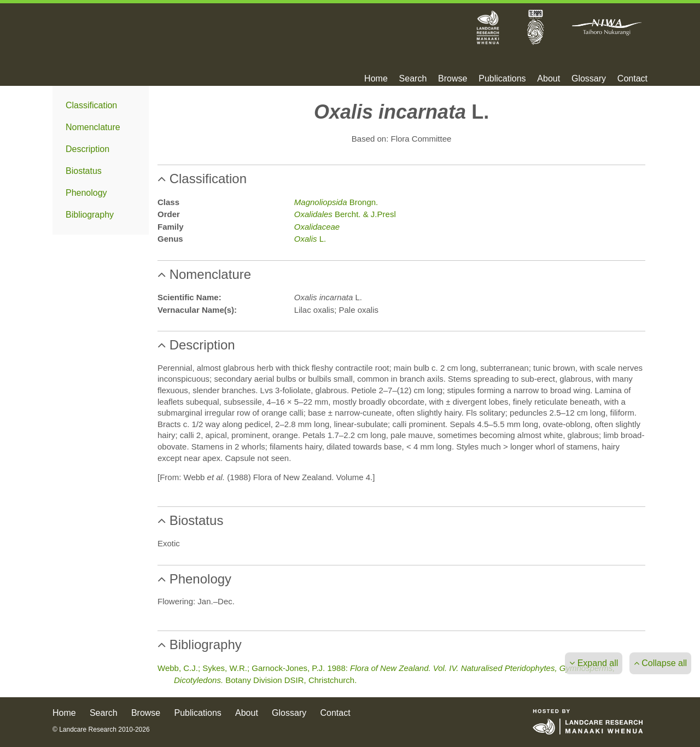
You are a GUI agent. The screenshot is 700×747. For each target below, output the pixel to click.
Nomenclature (93, 127)
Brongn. (336, 202)
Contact (632, 79)
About (549, 79)
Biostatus (84, 171)
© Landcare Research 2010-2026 (101, 730)
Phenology (86, 193)
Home (376, 79)
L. (310, 239)
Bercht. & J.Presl (345, 214)
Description (87, 149)
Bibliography (90, 215)
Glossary (589, 79)
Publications (502, 79)
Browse (453, 79)
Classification (91, 105)
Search (413, 79)
